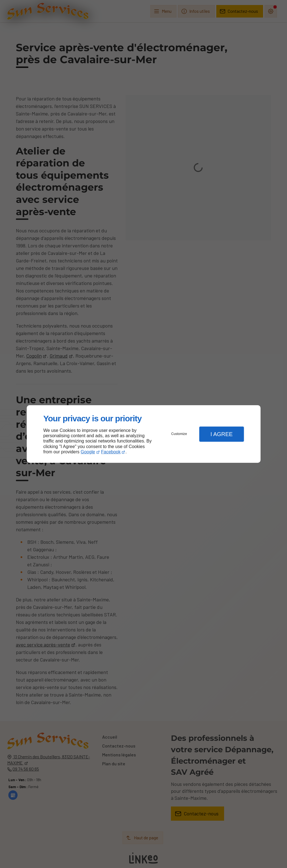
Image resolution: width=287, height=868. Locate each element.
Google (88, 452)
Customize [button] (179, 434)
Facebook (111, 452)
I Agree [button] (222, 434)
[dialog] (144, 434)
